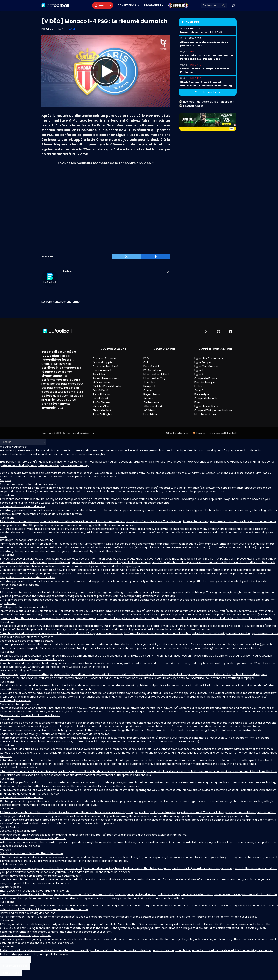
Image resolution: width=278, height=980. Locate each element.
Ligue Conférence (206, 366)
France (71, 29)
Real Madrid (151, 366)
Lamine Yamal (102, 370)
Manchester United (156, 374)
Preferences (11, 973)
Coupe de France (206, 378)
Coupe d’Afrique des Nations (213, 410)
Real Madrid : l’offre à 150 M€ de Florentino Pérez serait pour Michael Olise (207, 57)
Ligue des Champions (209, 358)
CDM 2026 (194, 28)
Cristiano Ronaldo (104, 358)
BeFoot (50, 29)
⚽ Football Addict (191, 106)
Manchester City (154, 378)
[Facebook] (231, 332)
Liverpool (149, 386)
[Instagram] (219, 332)
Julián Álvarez (101, 402)
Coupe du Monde (206, 398)
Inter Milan (150, 414)
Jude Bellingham (103, 414)
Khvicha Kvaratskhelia (107, 386)
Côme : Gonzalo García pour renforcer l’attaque (205, 70)
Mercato (105, 5)
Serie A (199, 390)
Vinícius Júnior (102, 382)
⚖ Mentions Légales (177, 433)
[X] (206, 332)
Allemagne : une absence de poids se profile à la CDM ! (204, 44)
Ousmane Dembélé (105, 366)
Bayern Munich (153, 394)
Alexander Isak (102, 410)
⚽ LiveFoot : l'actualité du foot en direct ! (206, 102)
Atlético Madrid (153, 406)
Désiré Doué (100, 390)
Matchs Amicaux (205, 414)
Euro (197, 402)
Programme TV (154, 5)
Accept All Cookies (16, 959)
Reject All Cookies (15, 966)
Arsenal (148, 398)
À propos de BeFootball (223, 433)
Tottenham (151, 402)
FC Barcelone (152, 370)
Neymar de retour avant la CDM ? (201, 32)
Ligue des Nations (206, 406)
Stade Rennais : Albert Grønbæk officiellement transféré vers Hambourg (206, 84)
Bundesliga (202, 394)
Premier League (205, 382)
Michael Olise (101, 406)
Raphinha (99, 374)
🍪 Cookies (199, 433)
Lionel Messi (100, 398)
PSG (146, 358)
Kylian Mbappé (102, 362)
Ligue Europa (203, 362)
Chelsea (149, 390)
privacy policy (107, 477)
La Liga (199, 386)
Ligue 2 (199, 374)
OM (146, 362)
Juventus (149, 382)
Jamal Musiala (102, 394)
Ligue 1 (199, 370)
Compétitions (127, 5)
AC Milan (149, 410)
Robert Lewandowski (106, 378)
